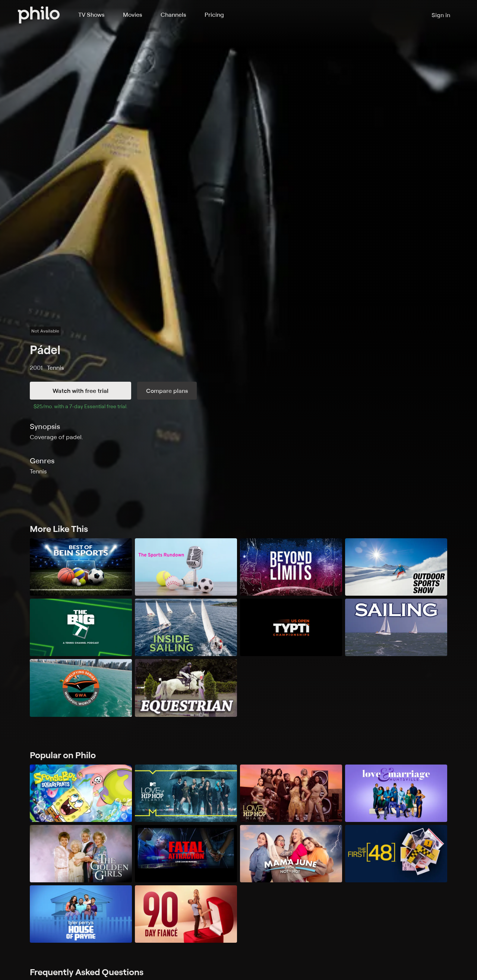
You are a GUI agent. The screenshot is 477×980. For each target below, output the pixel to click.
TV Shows (91, 15)
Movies (132, 15)
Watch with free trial (80, 391)
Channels (173, 15)
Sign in (441, 15)
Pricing (214, 15)
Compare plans (167, 391)
